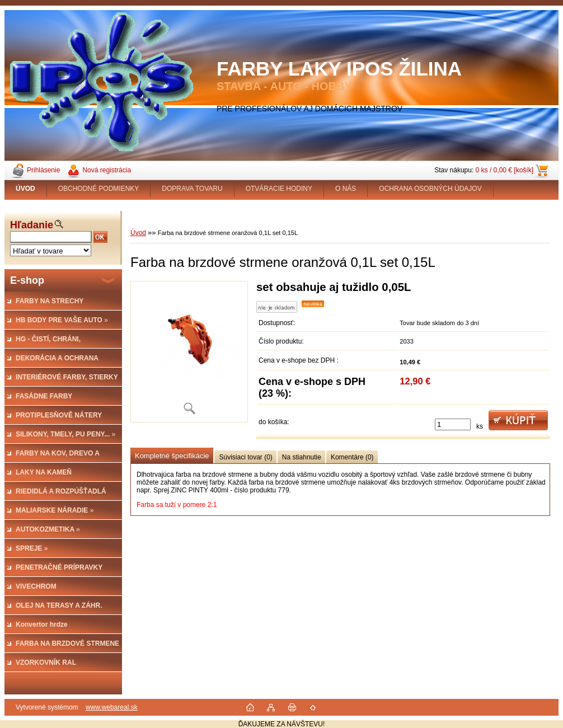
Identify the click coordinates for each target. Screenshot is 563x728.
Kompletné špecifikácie (172, 456)
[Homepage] (26, 189)
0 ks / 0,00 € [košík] (505, 170)
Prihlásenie (43, 170)
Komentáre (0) (352, 457)
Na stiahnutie (302, 457)
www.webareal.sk (112, 707)
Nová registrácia (107, 170)
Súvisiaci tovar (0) (245, 457)
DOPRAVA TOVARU (192, 189)
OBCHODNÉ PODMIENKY (99, 189)
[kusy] (453, 424)
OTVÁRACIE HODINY (279, 189)
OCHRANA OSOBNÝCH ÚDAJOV (430, 189)
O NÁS (346, 189)
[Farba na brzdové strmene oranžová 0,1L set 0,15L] (189, 352)
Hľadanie (32, 225)
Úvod (138, 233)
